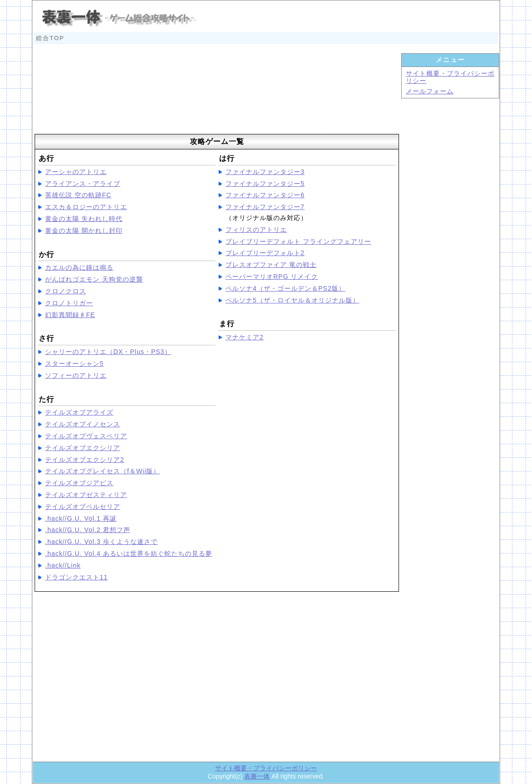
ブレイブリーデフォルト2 (265, 253)
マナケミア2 (245, 337)
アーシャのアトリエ (76, 172)
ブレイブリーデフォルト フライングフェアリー (298, 241)
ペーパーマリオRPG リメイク (272, 277)
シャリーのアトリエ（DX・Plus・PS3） (108, 352)
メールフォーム (430, 91)
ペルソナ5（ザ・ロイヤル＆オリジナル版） (292, 300)
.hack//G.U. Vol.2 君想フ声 (88, 530)
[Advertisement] (217, 92)
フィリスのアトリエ (256, 230)
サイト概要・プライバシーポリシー (266, 768)
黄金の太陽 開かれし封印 (84, 231)
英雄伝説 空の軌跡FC (78, 195)
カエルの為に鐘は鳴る (79, 267)
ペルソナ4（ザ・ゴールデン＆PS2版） (285, 288)
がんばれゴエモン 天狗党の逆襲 (94, 279)
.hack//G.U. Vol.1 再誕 (81, 518)
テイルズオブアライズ (79, 412)
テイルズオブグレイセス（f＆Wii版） (102, 471)
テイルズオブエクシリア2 (85, 460)
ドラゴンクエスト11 (77, 577)
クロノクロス (66, 291)
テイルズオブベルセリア (83, 507)
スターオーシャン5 (74, 364)
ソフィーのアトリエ (76, 375)
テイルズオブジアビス (79, 483)
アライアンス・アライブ (83, 184)
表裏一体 (257, 776)
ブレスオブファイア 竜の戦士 (271, 265)
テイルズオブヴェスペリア (86, 436)
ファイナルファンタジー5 (265, 184)
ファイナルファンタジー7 (265, 207)
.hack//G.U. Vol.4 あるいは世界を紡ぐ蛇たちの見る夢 (129, 553)
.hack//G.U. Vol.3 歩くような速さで (101, 542)
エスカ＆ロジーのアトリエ (86, 207)
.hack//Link (63, 565)
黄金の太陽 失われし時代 (84, 219)
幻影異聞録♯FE (70, 315)
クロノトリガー (69, 303)
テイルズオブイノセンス (83, 424)
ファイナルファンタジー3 (265, 172)
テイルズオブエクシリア (83, 448)
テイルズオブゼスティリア (86, 495)
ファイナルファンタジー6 (265, 195)
